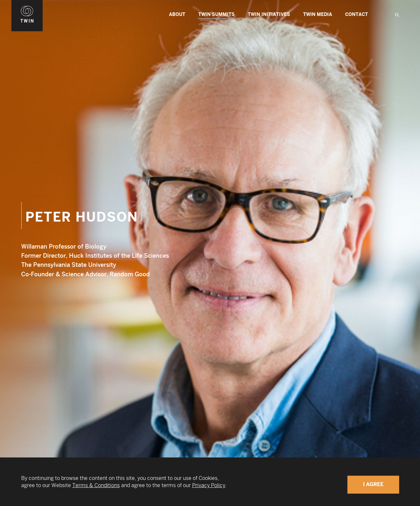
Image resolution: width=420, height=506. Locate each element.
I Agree (373, 484)
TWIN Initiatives (269, 14)
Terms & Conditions (96, 485)
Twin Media (318, 14)
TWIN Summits (217, 15)
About (177, 14)
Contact (357, 14)
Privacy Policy (209, 485)
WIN (27, 4)
